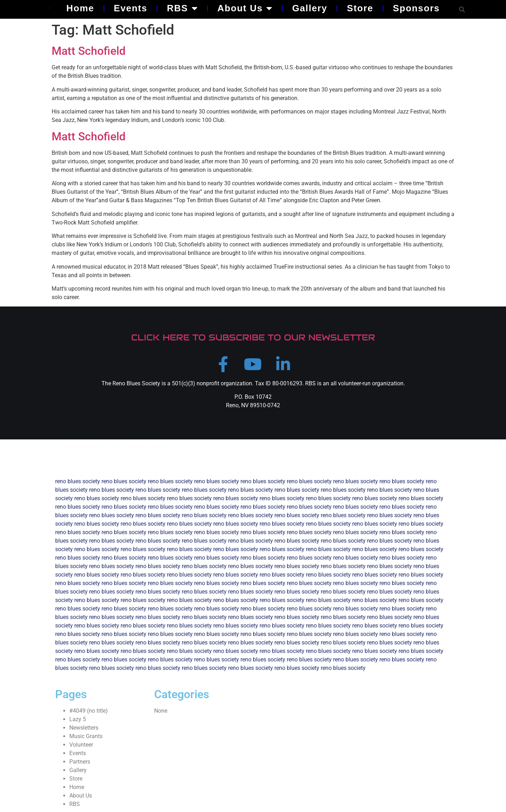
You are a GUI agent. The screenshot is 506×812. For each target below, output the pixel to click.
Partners (80, 762)
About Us (245, 8)
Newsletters (84, 728)
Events (131, 8)
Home (80, 8)
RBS (182, 8)
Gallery (310, 8)
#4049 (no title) (89, 711)
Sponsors (416, 8)
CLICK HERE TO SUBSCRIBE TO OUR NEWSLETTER (253, 337)
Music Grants (86, 736)
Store (360, 8)
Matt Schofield (89, 51)
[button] (462, 9)
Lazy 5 (78, 719)
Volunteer (81, 745)
